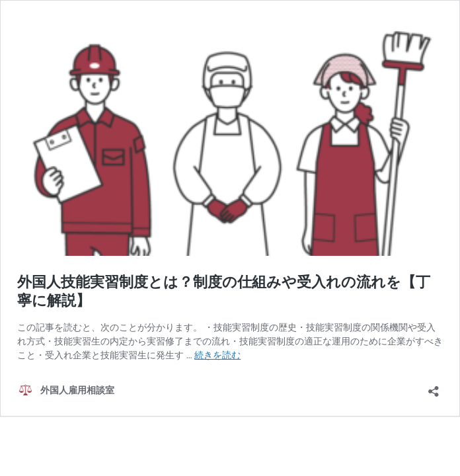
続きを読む (217, 355)
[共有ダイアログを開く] (434, 387)
